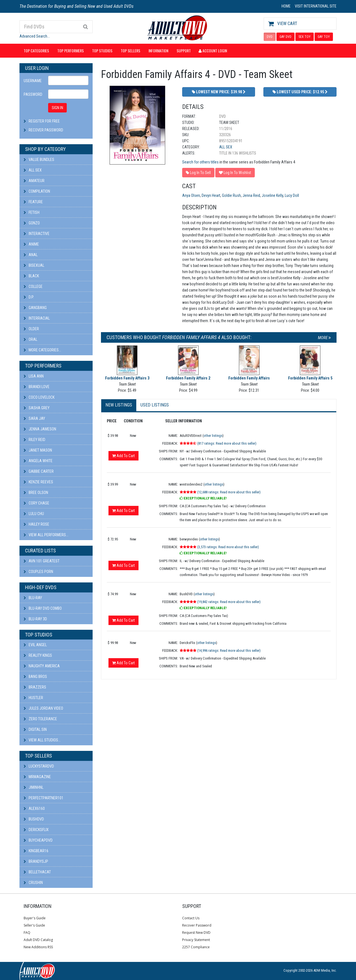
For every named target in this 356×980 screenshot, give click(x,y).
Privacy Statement (196, 940)
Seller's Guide (34, 925)
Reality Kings (38, 655)
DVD (270, 37)
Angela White (38, 461)
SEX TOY (305, 37)
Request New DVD (196, 933)
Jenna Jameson (40, 429)
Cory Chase (36, 503)
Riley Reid (34, 440)
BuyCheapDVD (38, 840)
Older (31, 329)
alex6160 (34, 808)
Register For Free (44, 121)
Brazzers (35, 687)
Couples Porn (38, 572)
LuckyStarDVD (39, 766)
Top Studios (102, 51)
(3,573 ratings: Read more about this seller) (228, 547)
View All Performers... (46, 535)
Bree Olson (36, 493)
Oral (30, 339)
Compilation (37, 191)
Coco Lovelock (39, 397)
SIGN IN (57, 108)
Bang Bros (35, 677)
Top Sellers (130, 51)
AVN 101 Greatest (42, 561)
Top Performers (71, 51)
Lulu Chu (34, 514)
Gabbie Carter (39, 471)
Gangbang (35, 308)
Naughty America (42, 666)
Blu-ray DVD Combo (43, 608)
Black (31, 276)
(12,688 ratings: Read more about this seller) (229, 492)
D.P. (29, 297)
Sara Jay (34, 418)
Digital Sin (35, 729)
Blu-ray (33, 598)
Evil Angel (35, 645)
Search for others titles (200, 162)
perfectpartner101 (44, 798)
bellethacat (37, 872)
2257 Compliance (196, 947)
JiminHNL (34, 787)
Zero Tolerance (40, 719)
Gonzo (32, 223)
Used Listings (155, 405)
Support (184, 51)
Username (33, 81)
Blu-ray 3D (35, 619)
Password (33, 94)
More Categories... (42, 350)
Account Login (213, 51)
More (324, 338)
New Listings (119, 405)
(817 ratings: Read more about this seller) (227, 443)
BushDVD (34, 819)
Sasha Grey (37, 408)
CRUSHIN (33, 883)
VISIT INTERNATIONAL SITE (316, 6)
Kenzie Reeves (38, 482)
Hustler (33, 698)
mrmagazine (37, 777)
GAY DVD (285, 37)
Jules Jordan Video (43, 708)
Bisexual (34, 265)
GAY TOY (324, 37)
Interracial (37, 318)
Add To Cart (123, 456)
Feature (33, 202)
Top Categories (36, 51)
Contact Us (191, 918)
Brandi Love (37, 387)
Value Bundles (39, 160)
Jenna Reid (251, 195)
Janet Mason (38, 450)
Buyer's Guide (35, 918)
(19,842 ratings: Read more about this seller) (229, 602)
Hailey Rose (36, 524)
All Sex (33, 170)
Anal (31, 255)
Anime (31, 244)
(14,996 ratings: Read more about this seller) (229, 651)
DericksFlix (36, 830)
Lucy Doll (292, 195)
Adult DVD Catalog (38, 940)
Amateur (34, 181)
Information (158, 51)
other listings (213, 436)
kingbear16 (36, 851)
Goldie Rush (231, 195)
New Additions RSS (38, 947)
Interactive (37, 234)
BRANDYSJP (36, 861)
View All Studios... (42, 740)
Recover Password (46, 130)
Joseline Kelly (272, 195)
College (33, 286)
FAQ (27, 933)
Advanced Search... (35, 36)
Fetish (32, 212)
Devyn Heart (211, 195)
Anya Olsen (191, 195)
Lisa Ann (34, 376)
